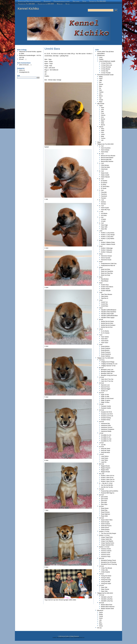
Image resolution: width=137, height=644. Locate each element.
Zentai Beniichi (105, 350)
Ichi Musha (104, 213)
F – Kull (101, 190)
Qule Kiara (104, 501)
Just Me (103, 445)
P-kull (101, 262)
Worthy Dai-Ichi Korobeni (108, 325)
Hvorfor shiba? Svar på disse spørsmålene (29, 1)
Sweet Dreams (105, 530)
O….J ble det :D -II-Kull (106, 483)
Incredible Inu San (106, 439)
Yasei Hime (104, 339)
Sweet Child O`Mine (107, 520)
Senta (101, 618)
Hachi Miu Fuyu (105, 210)
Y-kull (101, 335)
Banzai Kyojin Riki (106, 160)
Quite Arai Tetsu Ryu (107, 273)
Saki (102, 111)
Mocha (103, 125)
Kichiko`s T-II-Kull (104, 531)
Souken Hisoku (105, 289)
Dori (100, 82)
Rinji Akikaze (105, 281)
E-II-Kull (101, 393)
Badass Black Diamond (108, 607)
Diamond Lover (105, 385)
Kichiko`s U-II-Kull (104, 535)
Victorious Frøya (106, 557)
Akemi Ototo (105, 152)
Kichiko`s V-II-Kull (104, 547)
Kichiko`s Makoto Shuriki (108, 244)
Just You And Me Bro (107, 485)
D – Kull (101, 171)
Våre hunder (76, 1)
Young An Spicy (106, 578)
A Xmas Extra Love (106, 65)
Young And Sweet (106, 576)
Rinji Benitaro (105, 279)
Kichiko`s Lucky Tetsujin (108, 235)
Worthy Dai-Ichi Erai (107, 327)
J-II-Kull (101, 443)
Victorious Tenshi (106, 549)
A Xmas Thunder (106, 73)
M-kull (101, 240)
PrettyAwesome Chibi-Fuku (109, 264)
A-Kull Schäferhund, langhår (107, 61)
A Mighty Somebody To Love (109, 364)
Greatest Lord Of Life (107, 416)
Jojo (100, 98)
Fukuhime (104, 194)
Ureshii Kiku (104, 304)
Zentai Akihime (105, 346)
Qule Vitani (104, 504)
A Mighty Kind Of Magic (108, 362)
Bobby (101, 614)
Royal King (104, 510)
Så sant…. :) (23, 59)
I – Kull (101, 212)
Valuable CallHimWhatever (109, 310)
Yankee (101, 92)
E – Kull (101, 179)
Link (102, 140)
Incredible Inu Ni (106, 437)
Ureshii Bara (105, 306)
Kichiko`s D (104, 391)
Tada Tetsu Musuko (107, 294)
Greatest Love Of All (107, 414)
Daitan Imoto (105, 173)
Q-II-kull (101, 495)
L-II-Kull (101, 454)
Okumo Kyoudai (106, 258)
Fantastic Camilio (106, 408)
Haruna (103, 115)
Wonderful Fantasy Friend (108, 560)
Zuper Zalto (104, 591)
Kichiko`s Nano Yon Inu (108, 481)
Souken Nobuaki (106, 291)
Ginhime (103, 202)
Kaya (102, 107)
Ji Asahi (103, 221)
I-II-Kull (101, 433)
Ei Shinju (104, 185)
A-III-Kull (102, 595)
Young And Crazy (106, 580)
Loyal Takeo (104, 460)
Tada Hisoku (105, 296)
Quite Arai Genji (106, 275)
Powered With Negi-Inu (108, 493)
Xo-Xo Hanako (105, 333)
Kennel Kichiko (28, 9)
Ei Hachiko (104, 181)
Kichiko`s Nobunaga (107, 248)
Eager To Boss (105, 402)
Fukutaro (104, 198)
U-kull (101, 300)
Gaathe (101, 59)
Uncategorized (23, 72)
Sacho (101, 612)
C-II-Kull (101, 377)
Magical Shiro (105, 470)
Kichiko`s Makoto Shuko (108, 242)
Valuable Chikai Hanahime (109, 312)
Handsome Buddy (106, 431)
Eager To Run (105, 395)
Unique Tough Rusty (107, 537)
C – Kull (101, 163)
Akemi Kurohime (106, 148)
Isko (100, 94)
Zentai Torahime (106, 348)
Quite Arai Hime (106, 269)
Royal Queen (105, 508)
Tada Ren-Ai (105, 298)
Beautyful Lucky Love (107, 370)
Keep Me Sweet (106, 449)
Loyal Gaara (105, 458)
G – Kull (101, 200)
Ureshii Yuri (104, 302)
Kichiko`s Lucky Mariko (108, 239)
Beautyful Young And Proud (109, 375)
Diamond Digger (106, 389)
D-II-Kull (101, 383)
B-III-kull (101, 603)
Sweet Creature (105, 524)
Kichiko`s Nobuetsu (107, 250)
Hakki (103, 131)
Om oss (68, 4)
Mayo (101, 624)
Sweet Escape (105, 522)
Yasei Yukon (105, 343)
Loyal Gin (104, 462)
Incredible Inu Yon (106, 441)
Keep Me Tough (106, 451)
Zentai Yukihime (106, 356)
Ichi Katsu (104, 215)
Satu (100, 90)
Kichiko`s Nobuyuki (106, 252)
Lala (100, 620)
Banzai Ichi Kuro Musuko (108, 156)
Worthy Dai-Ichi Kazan (107, 321)
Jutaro (103, 134)
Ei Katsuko (104, 183)
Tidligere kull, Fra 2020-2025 (26, 4)
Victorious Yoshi (106, 553)
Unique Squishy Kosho (108, 543)
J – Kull (101, 217)
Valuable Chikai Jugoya (108, 318)
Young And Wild (106, 582)
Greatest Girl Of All (106, 412)
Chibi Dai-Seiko (105, 167)
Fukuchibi (104, 192)
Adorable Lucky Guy (107, 601)
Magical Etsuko (105, 466)
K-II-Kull (101, 447)
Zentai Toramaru (106, 352)
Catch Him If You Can (107, 379)
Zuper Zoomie (105, 589)
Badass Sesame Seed (107, 609)
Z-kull (101, 345)
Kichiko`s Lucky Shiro (107, 237)
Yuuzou (103, 138)
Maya (101, 102)
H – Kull (101, 206)
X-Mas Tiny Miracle (106, 568)
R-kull (101, 277)
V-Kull (101, 308)
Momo (101, 96)
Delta (103, 123)
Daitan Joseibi (105, 175)
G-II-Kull (101, 410)
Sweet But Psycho (106, 526)
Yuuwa (101, 100)
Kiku (100, 622)
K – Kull (101, 223)
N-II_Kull (102, 474)
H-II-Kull (101, 422)
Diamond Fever (105, 387)
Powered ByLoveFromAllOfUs (110, 491)
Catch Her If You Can (107, 381)
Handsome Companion (108, 429)
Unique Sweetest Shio (107, 545)
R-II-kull (101, 506)
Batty (102, 136)
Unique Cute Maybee (107, 541)
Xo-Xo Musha (105, 331)
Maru (101, 86)
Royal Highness (106, 514)
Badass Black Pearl (107, 605)
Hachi (101, 79)
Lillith (101, 81)
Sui (100, 88)
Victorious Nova (106, 555)
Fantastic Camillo (106, 406)
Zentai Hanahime (106, 354)
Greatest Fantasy (106, 418)
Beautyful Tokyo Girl (107, 373)
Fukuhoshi (104, 196)
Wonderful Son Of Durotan (109, 562)
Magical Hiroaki (105, 472)
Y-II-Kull (101, 574)
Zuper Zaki (104, 587)
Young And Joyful (106, 584)
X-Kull (101, 329)
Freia (102, 113)
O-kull (101, 254)
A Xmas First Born (106, 63)
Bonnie (103, 119)
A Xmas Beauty (105, 69)
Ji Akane (103, 219)
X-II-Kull (101, 566)
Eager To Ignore (106, 400)
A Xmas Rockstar (106, 67)
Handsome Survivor (107, 427)
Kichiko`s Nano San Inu (108, 479)
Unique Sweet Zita (106, 539)
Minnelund (60, 4)
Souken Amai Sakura (107, 287)
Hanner (101, 127)
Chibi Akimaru (105, 165)
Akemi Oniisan (105, 150)
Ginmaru (103, 204)
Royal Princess (105, 512)
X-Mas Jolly (104, 570)
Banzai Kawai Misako (107, 158)
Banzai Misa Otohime (107, 161)
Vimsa (101, 626)
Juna (102, 109)
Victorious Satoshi (106, 551)
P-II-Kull (101, 489)
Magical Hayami (106, 468)
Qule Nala (104, 503)
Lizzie (101, 57)
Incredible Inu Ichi (106, 435)
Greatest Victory (106, 420)
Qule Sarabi (104, 499)
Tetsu (103, 129)
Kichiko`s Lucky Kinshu (108, 233)
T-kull (101, 293)
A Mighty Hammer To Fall (108, 366)
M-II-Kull (102, 464)
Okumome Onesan (106, 256)
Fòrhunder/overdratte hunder (62, 1)
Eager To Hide (105, 397)
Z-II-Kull (101, 585)
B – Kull (101, 154)
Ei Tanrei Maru (105, 187)
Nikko (103, 121)
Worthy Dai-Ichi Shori (107, 323)
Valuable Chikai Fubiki (107, 314)
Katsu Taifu (104, 227)
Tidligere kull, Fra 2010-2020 (98, 1)
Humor (21, 70)
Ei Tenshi (104, 188)
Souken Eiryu (105, 285)
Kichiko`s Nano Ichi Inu (108, 476)
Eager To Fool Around (107, 398)
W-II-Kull (102, 558)
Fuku (102, 133)
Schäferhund (47, 1)
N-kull (101, 246)
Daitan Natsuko (105, 177)
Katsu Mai (104, 229)
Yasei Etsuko (105, 341)
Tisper (101, 106)
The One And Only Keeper (109, 533)
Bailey (101, 77)
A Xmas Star (105, 71)
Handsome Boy (105, 424)
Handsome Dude (106, 425)
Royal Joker (104, 516)
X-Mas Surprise (105, 572)
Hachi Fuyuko (105, 208)
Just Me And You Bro (107, 487)
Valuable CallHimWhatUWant (109, 316)
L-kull (101, 231)
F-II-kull (101, 404)
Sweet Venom (105, 528)
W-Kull (101, 319)
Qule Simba (104, 497)
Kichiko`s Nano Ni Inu (107, 478)
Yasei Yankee (105, 337)
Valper (84, 1)
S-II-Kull (101, 518)
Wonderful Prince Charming (109, 564)
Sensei (101, 84)
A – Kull (101, 146)
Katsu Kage (104, 225)
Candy (101, 616)
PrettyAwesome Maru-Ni (108, 266)
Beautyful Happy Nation (108, 372)
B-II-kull (101, 368)
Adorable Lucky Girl (107, 597)
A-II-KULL (102, 360)
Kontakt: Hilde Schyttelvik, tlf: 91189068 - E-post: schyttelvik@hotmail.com (69, 638)
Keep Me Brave (105, 452)
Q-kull (101, 267)
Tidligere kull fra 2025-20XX (46, 4)
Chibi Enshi (104, 169)
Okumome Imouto (106, 260)
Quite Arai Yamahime (107, 271)
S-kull (101, 283)
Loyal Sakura (105, 456)
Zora (102, 117)
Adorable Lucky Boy (107, 599)
